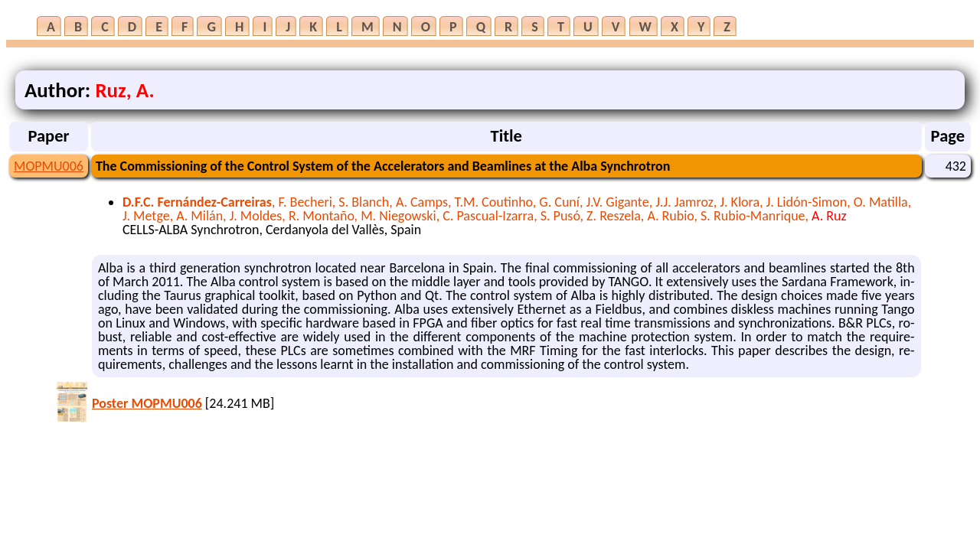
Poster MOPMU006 (147, 403)
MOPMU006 (49, 166)
